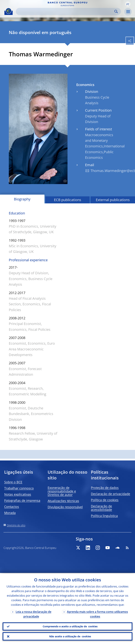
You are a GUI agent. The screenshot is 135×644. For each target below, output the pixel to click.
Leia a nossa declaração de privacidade (33, 614)
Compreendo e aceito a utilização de (70, 626)
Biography (22, 199)
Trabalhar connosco (19, 488)
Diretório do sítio (16, 525)
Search (116, 11)
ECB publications (68, 200)
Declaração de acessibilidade (101, 508)
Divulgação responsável (65, 507)
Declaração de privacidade (110, 494)
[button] (128, 4)
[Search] (66, 11)
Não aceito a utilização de (70, 636)
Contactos (12, 507)
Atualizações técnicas (63, 501)
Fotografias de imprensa (22, 500)
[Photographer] (65, 181)
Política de (105, 500)
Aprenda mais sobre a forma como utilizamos (97, 614)
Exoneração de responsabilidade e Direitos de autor (62, 491)
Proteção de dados (105, 488)
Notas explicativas (18, 494)
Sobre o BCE (13, 482)
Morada (10, 513)
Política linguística (104, 516)
